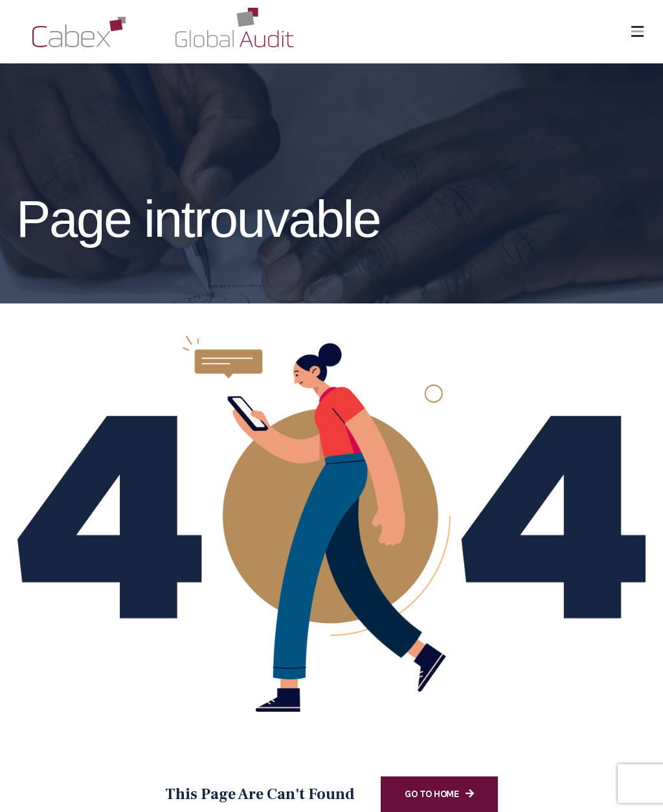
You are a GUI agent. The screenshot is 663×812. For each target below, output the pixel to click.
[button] (637, 32)
